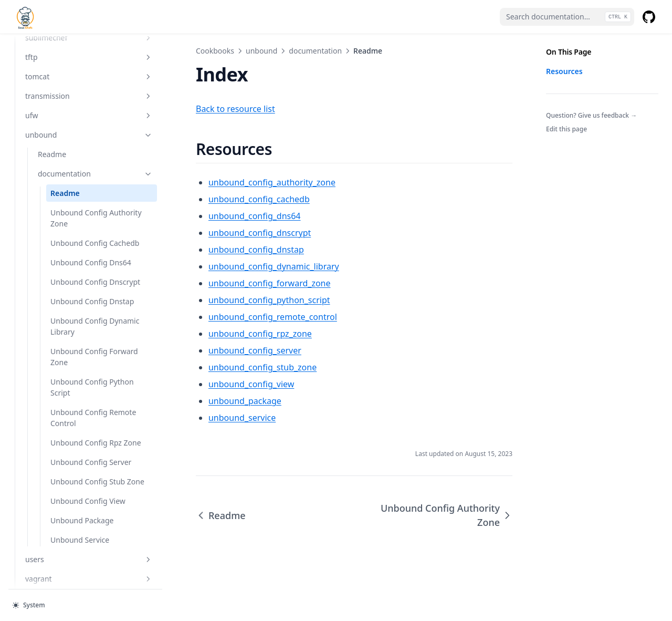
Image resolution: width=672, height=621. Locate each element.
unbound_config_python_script (233, 300)
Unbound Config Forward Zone (79, 398)
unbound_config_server (219, 350)
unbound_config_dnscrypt (223, 233)
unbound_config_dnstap (220, 250)
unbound (71, 132)
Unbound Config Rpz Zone (79, 490)
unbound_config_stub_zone (226, 367)
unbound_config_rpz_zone (224, 334)
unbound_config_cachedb (223, 199)
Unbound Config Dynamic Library (79, 368)
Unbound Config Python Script (79, 429)
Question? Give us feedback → (591, 115)
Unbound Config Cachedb (79, 246)
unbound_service (206, 418)
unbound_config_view (215, 384)
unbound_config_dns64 (218, 216)
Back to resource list (199, 109)
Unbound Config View (79, 581)
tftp (71, 54)
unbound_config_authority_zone (236, 182)
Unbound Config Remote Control (79, 459)
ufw (71, 113)
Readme (52, 152)
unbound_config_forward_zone (233, 283)
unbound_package (209, 401)
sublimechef (71, 35)
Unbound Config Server (79, 520)
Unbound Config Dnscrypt (79, 307)
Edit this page (566, 129)
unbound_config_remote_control (237, 317)
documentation (77, 171)
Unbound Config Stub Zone (79, 551)
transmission (71, 93)
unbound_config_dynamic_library (238, 266)
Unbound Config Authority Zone (79, 215)
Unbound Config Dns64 (79, 276)
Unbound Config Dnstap (79, 337)
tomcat (71, 74)
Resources (564, 71)
